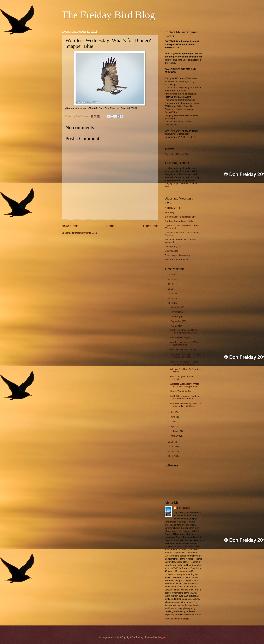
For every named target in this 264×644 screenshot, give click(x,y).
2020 (171, 279)
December (176, 307)
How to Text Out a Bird (181, 391)
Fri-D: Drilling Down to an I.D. (184, 350)
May (173, 422)
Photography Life (173, 247)
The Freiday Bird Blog (109, 15)
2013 (171, 447)
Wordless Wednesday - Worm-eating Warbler (185, 343)
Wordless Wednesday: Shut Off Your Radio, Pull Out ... (185, 405)
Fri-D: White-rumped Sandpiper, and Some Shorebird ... (186, 397)
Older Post (150, 226)
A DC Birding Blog (173, 208)
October (175, 317)
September (176, 321)
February (175, 431)
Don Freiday (183, 508)
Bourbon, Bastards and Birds (179, 221)
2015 (171, 303)
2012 (171, 451)
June (173, 417)
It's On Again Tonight (180, 337)
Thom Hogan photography (177, 255)
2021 (171, 275)
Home (110, 226)
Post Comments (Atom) (87, 233)
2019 (171, 284)
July (173, 412)
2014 (171, 442)
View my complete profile (177, 619)
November (176, 312)
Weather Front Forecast (176, 260)
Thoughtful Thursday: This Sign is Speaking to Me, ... (185, 356)
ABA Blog (169, 212)
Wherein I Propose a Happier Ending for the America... (184, 363)
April (173, 426)
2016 (171, 298)
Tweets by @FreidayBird (177, 154)
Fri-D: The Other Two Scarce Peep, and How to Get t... (184, 331)
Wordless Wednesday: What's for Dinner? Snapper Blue (185, 385)
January (175, 436)
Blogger (161, 637)
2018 (171, 289)
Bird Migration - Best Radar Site (180, 217)
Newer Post (70, 226)
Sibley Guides (171, 251)
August (174, 326)
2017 (171, 294)
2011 (171, 456)
